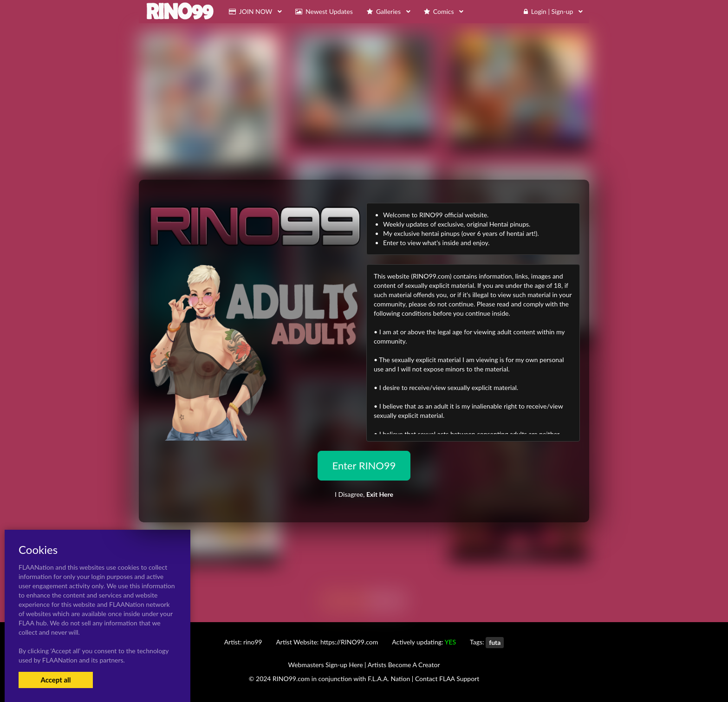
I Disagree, (364, 494)
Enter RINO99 (364, 465)
